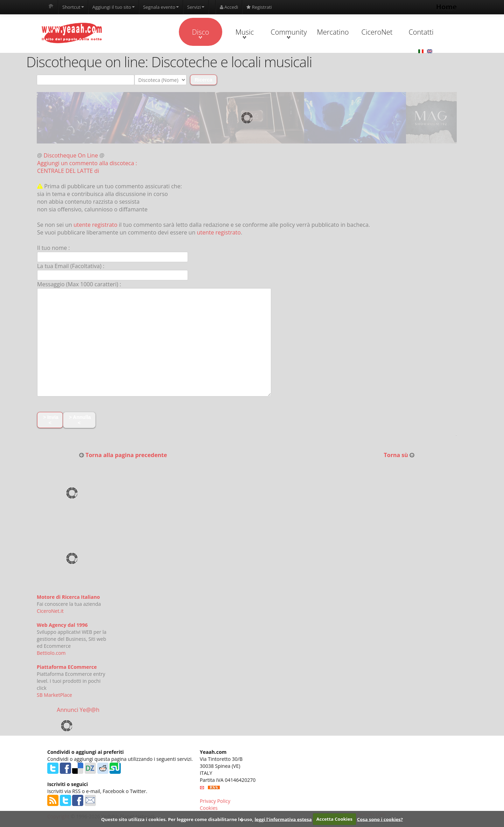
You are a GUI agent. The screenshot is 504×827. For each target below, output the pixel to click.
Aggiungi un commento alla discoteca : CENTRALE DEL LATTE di (87, 167)
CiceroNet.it (50, 611)
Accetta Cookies (334, 819)
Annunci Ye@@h (78, 710)
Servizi (196, 7)
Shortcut (73, 7)
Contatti (421, 32)
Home (446, 7)
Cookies (209, 808)
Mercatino (333, 32)
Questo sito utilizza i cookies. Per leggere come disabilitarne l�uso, (177, 819)
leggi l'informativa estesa (283, 819)
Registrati (259, 7)
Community (289, 33)
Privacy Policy (215, 801)
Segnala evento (161, 7)
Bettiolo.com (51, 653)
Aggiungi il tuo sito (114, 7)
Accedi (229, 7)
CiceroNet (377, 32)
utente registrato (96, 225)
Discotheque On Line (71, 155)
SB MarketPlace (54, 695)
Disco (200, 33)
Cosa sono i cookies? (380, 819)
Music (245, 33)
